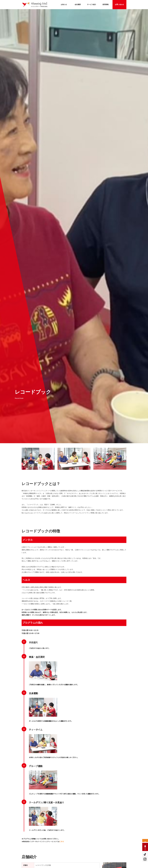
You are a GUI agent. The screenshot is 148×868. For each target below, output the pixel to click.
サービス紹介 (92, 4)
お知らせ (64, 4)
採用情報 (106, 4)
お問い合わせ (119, 4)
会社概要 (78, 4)
